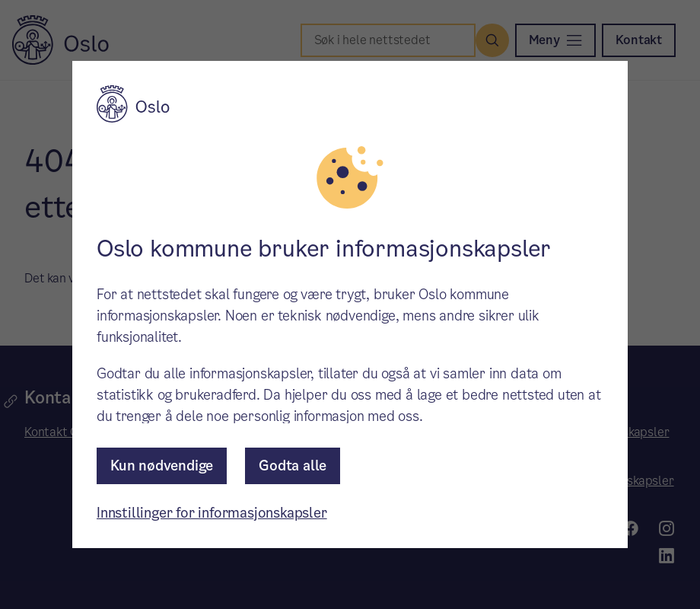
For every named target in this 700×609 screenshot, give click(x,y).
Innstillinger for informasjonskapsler (212, 513)
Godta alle (293, 466)
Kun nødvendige (162, 466)
